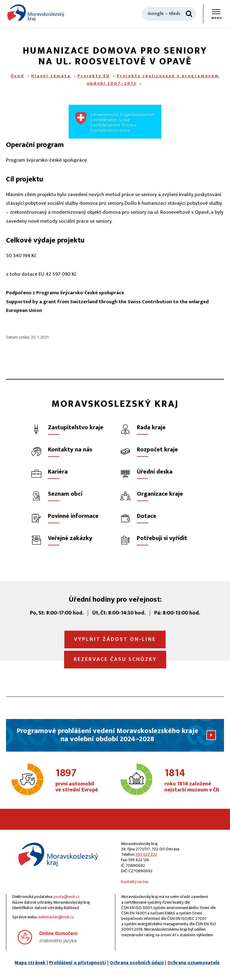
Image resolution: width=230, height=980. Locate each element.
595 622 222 (146, 854)
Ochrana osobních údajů (137, 963)
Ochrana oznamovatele (193, 963)
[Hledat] (189, 14)
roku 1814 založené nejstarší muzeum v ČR (193, 781)
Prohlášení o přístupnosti (78, 963)
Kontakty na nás (135, 882)
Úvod (18, 76)
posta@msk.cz (67, 897)
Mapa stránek (30, 963)
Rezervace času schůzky (115, 659)
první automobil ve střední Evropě (84, 781)
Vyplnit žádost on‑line (115, 639)
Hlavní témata (51, 76)
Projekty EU (94, 76)
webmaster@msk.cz (56, 917)
